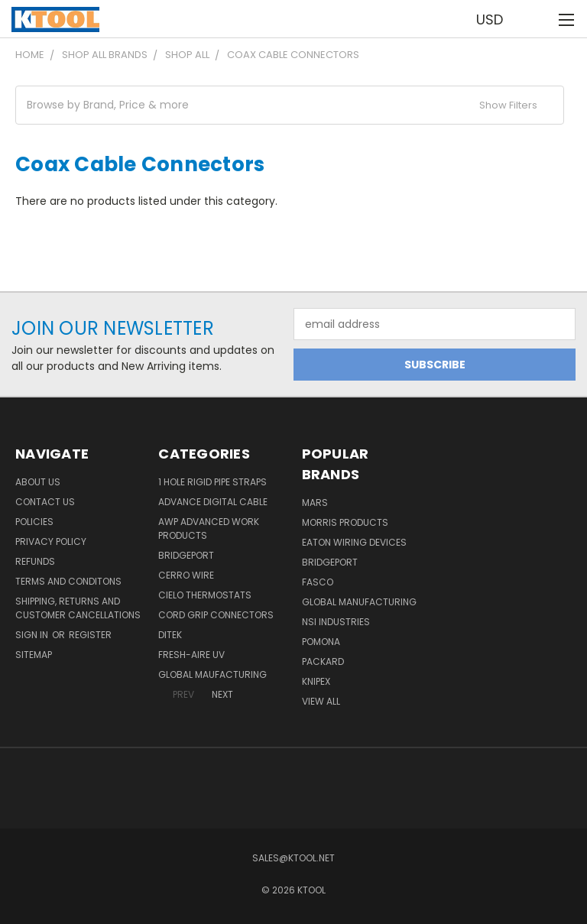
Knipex (316, 681)
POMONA (321, 642)
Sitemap (34, 655)
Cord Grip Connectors (216, 615)
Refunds (35, 561)
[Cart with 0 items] (538, 19)
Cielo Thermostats (205, 595)
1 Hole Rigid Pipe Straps (212, 482)
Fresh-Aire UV (191, 655)
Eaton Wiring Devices (354, 542)
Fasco (318, 582)
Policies (34, 522)
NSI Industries (336, 622)
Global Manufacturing (359, 602)
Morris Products (345, 522)
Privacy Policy (51, 541)
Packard (323, 661)
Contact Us (45, 502)
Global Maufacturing (212, 674)
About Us (38, 482)
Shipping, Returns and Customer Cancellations (78, 608)
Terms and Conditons (68, 581)
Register (90, 635)
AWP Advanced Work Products (209, 528)
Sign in (33, 635)
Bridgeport (186, 555)
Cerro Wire (186, 575)
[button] (290, 105)
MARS (315, 503)
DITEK (170, 635)
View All (321, 701)
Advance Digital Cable (213, 502)
